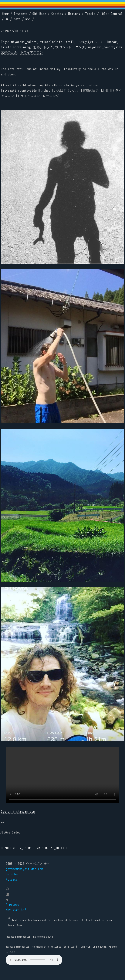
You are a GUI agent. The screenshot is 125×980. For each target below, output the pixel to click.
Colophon (12, 874)
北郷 (36, 47)
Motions (74, 14)
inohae (112, 42)
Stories (57, 14)
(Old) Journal (111, 14)
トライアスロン (32, 53)
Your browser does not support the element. (34, 960)
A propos (12, 904)
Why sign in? (16, 910)
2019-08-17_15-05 (18, 848)
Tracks (90, 14)
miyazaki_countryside (105, 47)
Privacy (12, 880)
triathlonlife (51, 42)
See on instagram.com (18, 812)
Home (5, 14)
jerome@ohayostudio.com (24, 869)
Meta (17, 19)
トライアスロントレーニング (64, 47)
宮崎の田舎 (9, 53)
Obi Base (39, 14)
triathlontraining (15, 47)
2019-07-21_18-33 (50, 848)
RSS (28, 19)
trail (70, 42)
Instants (21, 14)
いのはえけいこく (90, 42)
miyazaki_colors (24, 42)
